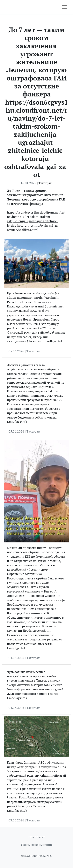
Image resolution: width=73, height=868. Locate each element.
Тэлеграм (45, 183)
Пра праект (37, 837)
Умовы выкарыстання (37, 845)
